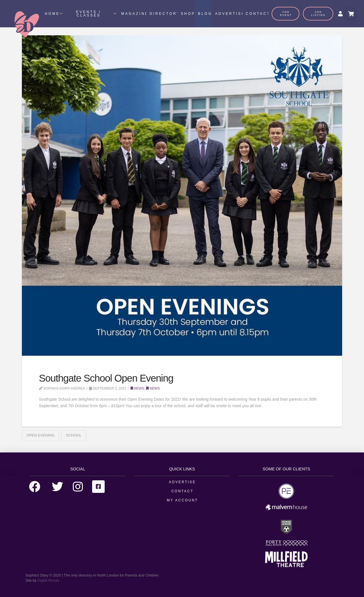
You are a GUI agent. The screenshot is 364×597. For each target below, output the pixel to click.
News (137, 388)
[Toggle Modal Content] (350, 14)
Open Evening (41, 435)
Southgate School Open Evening (106, 378)
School (74, 435)
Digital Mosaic (49, 580)
